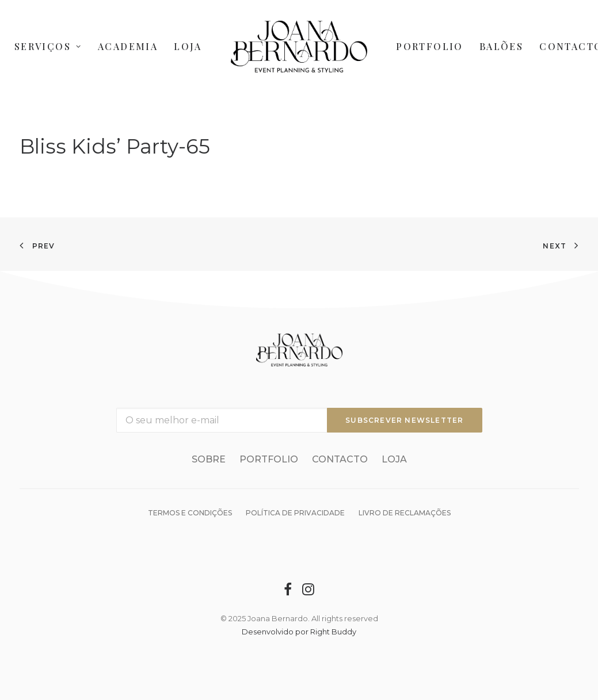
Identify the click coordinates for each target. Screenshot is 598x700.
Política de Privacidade (295, 513)
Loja (188, 46)
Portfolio (430, 46)
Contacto (340, 459)
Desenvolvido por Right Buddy (299, 632)
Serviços (48, 46)
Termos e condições (190, 513)
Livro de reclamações (405, 513)
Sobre (209, 459)
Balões (501, 46)
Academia (128, 46)
